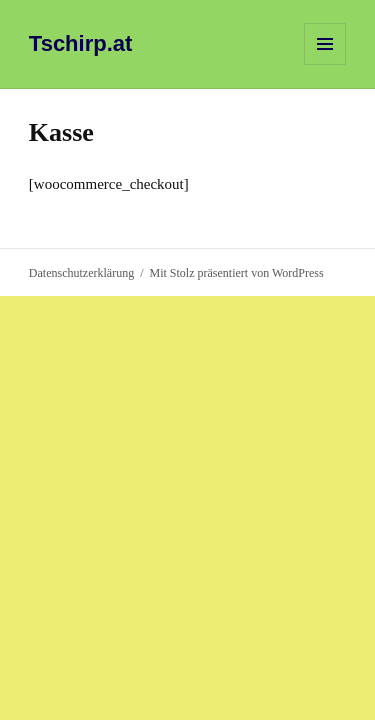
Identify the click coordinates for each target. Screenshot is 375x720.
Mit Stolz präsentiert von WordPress (236, 273)
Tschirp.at (81, 43)
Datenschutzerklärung (81, 273)
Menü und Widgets (325, 64)
